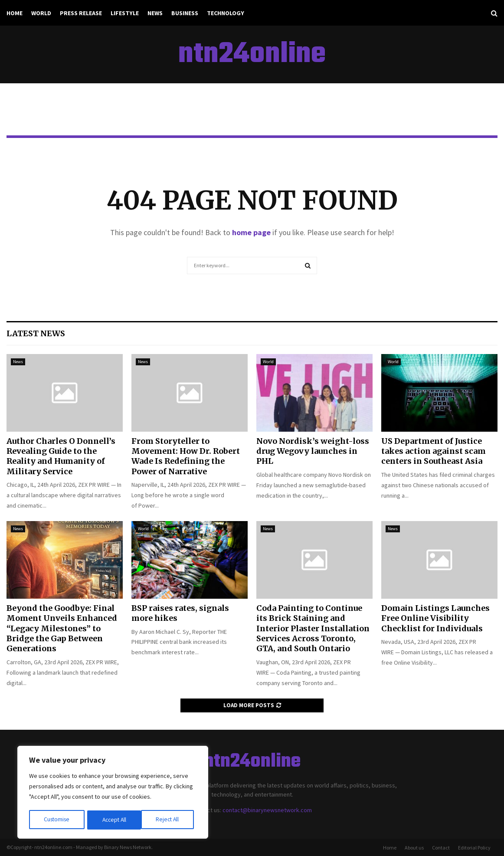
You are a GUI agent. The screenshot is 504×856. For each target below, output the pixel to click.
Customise (57, 820)
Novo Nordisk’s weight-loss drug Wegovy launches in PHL (313, 451)
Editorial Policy (474, 848)
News (155, 13)
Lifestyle (125, 13)
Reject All (114, 820)
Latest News (36, 333)
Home (15, 13)
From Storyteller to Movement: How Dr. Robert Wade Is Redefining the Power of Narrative (186, 456)
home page (251, 232)
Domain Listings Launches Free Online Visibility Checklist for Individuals (435, 618)
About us (414, 848)
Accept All (170, 820)
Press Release (81, 13)
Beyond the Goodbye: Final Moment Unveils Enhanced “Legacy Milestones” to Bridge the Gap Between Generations (62, 628)
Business (185, 13)
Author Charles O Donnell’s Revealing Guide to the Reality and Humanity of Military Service (61, 456)
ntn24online (252, 55)
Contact (441, 848)
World (41, 13)
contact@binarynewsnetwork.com (267, 810)
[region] (113, 793)
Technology (226, 13)
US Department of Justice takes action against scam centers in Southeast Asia (434, 451)
